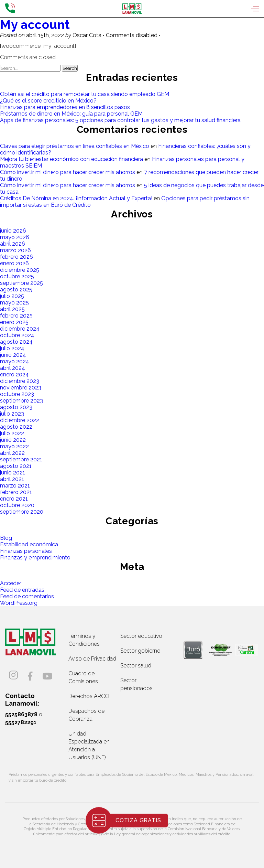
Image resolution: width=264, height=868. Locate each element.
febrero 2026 (16, 257)
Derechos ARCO (89, 696)
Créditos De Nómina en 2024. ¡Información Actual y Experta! (76, 198)
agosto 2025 (16, 290)
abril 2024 (13, 368)
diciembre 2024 (20, 329)
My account (35, 25)
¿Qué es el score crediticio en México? (48, 101)
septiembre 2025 (21, 283)
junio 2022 (13, 440)
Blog (6, 538)
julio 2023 (12, 414)
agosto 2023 (16, 407)
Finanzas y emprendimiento (35, 558)
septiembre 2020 (22, 512)
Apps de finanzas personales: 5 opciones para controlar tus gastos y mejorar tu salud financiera (120, 120)
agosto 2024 (16, 342)
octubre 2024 (17, 335)
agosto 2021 (16, 466)
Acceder (11, 583)
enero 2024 (14, 374)
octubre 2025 (17, 276)
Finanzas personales (26, 551)
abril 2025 (12, 309)
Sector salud (136, 666)
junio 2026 (13, 231)
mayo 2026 (15, 237)
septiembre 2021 (21, 459)
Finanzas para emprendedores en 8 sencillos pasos (65, 107)
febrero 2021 (16, 492)
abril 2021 (12, 479)
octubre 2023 (17, 394)
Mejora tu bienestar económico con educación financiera (71, 159)
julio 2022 (12, 433)
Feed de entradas (22, 590)
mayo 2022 (14, 446)
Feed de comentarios (27, 596)
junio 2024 (13, 355)
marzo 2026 (15, 250)
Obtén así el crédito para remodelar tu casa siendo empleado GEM (85, 94)
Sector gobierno (140, 651)
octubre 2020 (17, 505)
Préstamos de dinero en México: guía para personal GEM (71, 114)
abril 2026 (13, 244)
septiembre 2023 (21, 401)
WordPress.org (19, 603)
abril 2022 (12, 453)
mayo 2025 (14, 303)
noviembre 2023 (21, 388)
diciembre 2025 (20, 270)
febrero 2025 (16, 316)
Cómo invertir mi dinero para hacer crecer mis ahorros (68, 172)
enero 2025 (14, 322)
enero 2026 (14, 263)
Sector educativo (141, 636)
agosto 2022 (16, 427)
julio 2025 (12, 296)
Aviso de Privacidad (92, 659)
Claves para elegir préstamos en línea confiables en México (75, 146)
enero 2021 (14, 499)
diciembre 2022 (20, 420)
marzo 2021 (15, 486)
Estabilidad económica (29, 544)
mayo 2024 (15, 361)
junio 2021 (13, 473)
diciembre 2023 (20, 381)
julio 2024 (12, 348)
